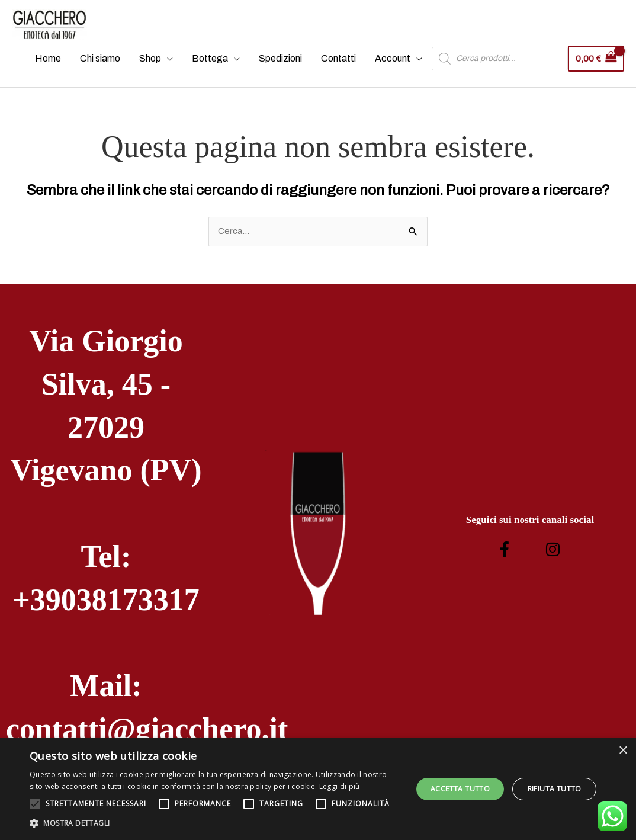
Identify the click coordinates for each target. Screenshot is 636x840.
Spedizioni (277, 67)
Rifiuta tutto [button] (555, 789)
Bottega (207, 67)
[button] (215, 823)
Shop (147, 67)
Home (45, 67)
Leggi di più (340, 786)
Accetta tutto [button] (460, 789)
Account (390, 67)
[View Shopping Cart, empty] (595, 67)
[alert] (318, 789)
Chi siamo (97, 67)
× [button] (623, 751)
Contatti (335, 67)
